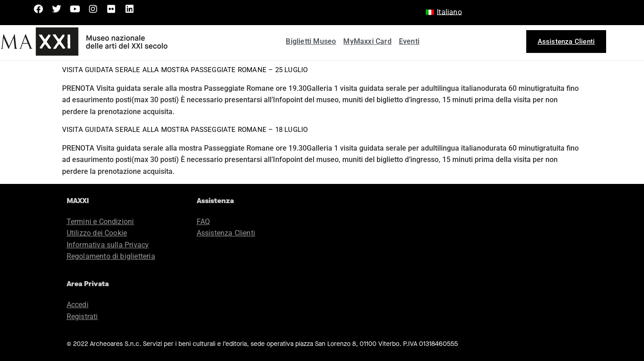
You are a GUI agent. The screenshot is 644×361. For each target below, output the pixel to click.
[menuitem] (444, 12)
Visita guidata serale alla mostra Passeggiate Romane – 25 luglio (185, 70)
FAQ (204, 222)
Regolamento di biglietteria (111, 256)
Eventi (409, 41)
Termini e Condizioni (100, 222)
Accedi (78, 305)
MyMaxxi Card (367, 41)
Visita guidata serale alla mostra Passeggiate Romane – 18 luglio (185, 130)
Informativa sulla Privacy (108, 245)
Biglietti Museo (311, 41)
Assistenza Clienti (226, 233)
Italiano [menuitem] (449, 12)
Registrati (82, 317)
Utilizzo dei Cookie (97, 233)
